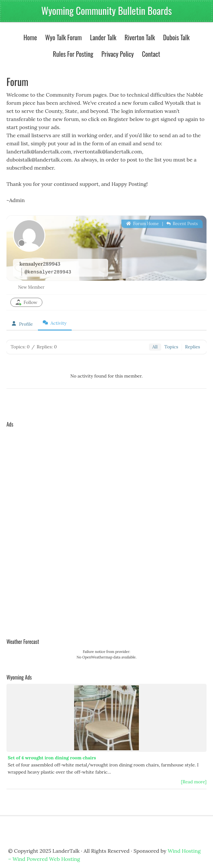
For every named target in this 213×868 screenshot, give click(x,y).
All (155, 347)
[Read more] (194, 782)
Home (30, 37)
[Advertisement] (32, 528)
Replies (193, 347)
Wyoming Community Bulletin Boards (106, 11)
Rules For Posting (73, 54)
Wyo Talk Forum (63, 37)
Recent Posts (182, 224)
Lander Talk (101, 37)
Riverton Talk (138, 37)
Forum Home (143, 224)
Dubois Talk (175, 37)
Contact (151, 54)
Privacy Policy (118, 54)
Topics (171, 347)
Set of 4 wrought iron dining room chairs (52, 758)
